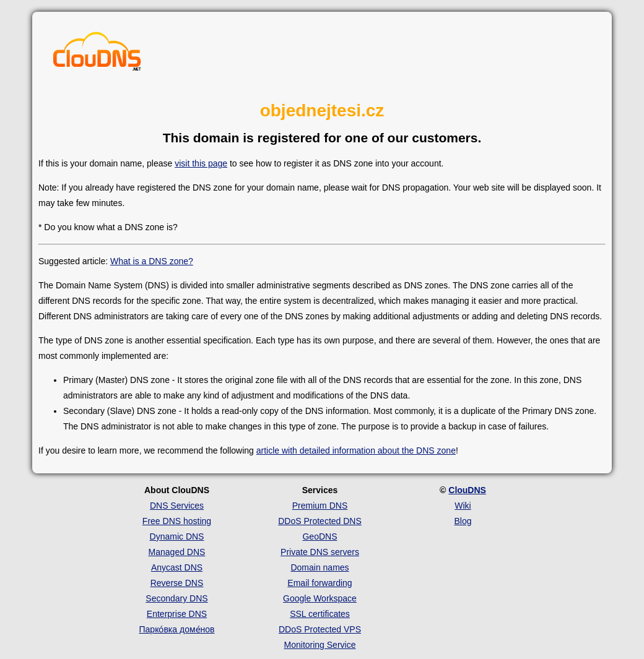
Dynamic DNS (177, 536)
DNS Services (177, 506)
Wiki (463, 506)
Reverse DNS (177, 583)
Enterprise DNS (177, 614)
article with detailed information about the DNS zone (356, 450)
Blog (463, 521)
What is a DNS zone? (152, 261)
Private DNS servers (320, 552)
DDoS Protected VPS (320, 629)
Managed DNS (177, 552)
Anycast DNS (177, 567)
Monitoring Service (320, 645)
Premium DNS (320, 506)
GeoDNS (320, 536)
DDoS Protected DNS (320, 521)
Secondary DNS (176, 598)
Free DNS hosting (177, 521)
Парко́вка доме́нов (177, 629)
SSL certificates (320, 614)
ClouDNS (467, 490)
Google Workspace (320, 598)
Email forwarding (320, 583)
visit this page (201, 163)
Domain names (320, 567)
